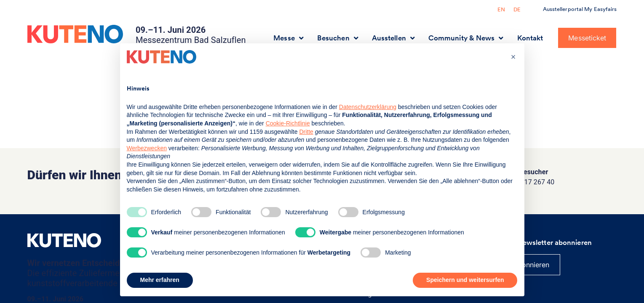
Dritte (306, 132)
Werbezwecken (147, 148)
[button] (513, 57)
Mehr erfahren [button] (160, 280)
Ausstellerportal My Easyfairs (580, 9)
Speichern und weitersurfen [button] (465, 280)
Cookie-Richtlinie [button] (288, 123)
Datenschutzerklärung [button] (368, 107)
